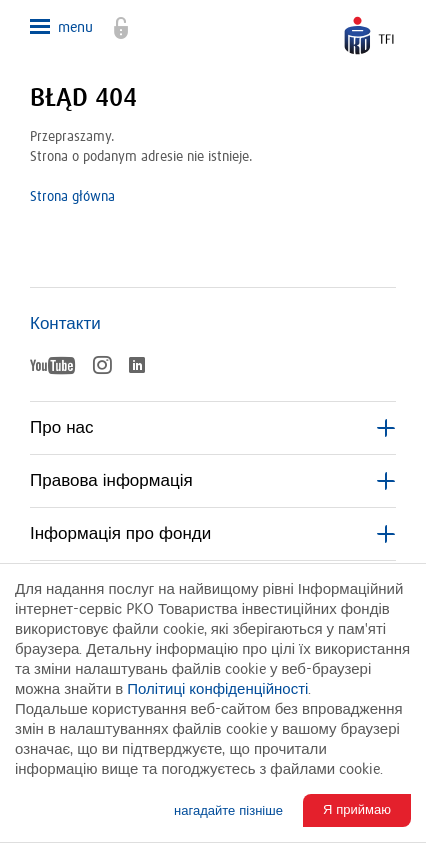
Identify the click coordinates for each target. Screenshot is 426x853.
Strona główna (72, 197)
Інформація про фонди (212, 534)
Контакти (65, 324)
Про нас (212, 428)
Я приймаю (357, 810)
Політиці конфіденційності (217, 689)
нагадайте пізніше (228, 811)
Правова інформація (212, 481)
